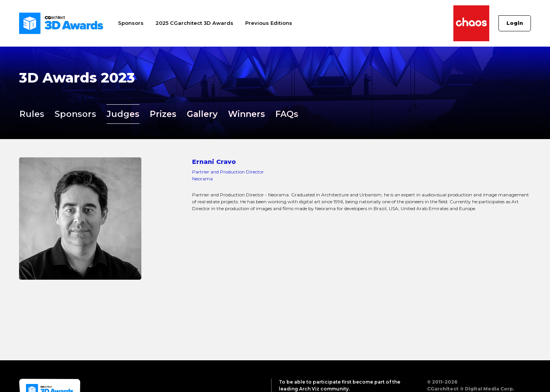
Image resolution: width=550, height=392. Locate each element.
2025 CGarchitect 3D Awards (194, 23)
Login (515, 23)
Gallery (202, 114)
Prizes (163, 114)
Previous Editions (269, 23)
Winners (247, 114)
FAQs (287, 114)
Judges (123, 114)
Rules (32, 114)
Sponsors (131, 23)
